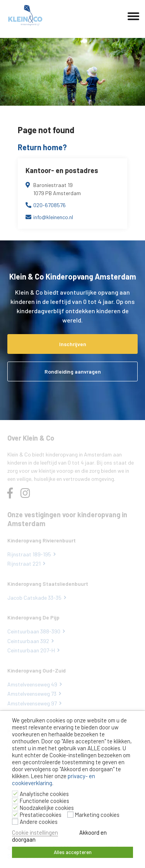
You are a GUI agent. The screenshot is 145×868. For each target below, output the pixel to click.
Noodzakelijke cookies (47, 808)
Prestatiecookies (41, 815)
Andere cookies (39, 822)
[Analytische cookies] (15, 794)
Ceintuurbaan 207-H (31, 650)
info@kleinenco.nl (53, 217)
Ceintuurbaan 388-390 (34, 631)
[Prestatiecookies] (15, 815)
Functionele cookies (44, 801)
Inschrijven (73, 344)
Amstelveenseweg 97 (32, 703)
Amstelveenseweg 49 (32, 684)
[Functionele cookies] (15, 801)
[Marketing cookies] (70, 815)
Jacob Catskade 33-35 (34, 598)
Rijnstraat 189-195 (29, 554)
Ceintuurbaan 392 (28, 641)
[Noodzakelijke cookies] (15, 808)
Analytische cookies (44, 794)
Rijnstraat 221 (24, 564)
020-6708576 (49, 205)
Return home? (42, 147)
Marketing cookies (97, 815)
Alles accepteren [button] (73, 852)
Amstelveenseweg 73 (32, 694)
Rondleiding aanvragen (73, 371)
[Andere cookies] (15, 822)
